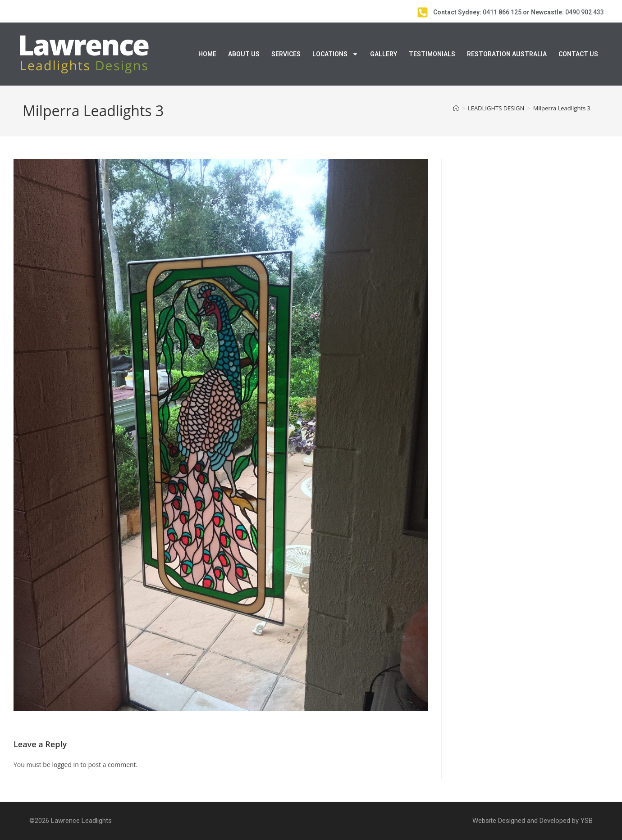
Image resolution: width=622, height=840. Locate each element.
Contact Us (578, 54)
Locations (335, 54)
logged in (65, 765)
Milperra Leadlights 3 (562, 108)
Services (286, 54)
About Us (244, 54)
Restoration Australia (507, 54)
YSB (587, 821)
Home (207, 54)
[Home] (456, 108)
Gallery (384, 54)
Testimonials (432, 54)
